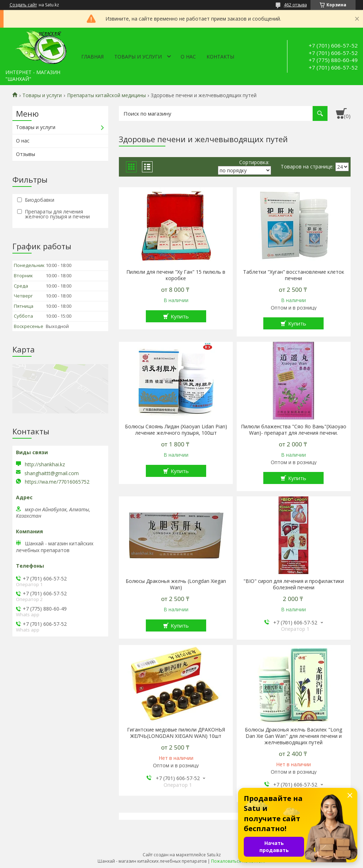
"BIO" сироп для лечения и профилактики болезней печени (294, 584)
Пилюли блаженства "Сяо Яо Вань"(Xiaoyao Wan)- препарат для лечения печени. (294, 430)
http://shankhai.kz (45, 464)
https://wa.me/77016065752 (57, 482)
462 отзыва (295, 5)
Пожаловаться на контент (238, 861)
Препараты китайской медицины (106, 95)
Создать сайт (23, 5)
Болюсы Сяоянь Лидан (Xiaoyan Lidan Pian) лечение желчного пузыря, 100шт (176, 430)
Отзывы (26, 154)
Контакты (220, 57)
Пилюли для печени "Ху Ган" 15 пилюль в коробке (176, 275)
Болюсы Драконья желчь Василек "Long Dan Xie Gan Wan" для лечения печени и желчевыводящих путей (293, 736)
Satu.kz (214, 855)
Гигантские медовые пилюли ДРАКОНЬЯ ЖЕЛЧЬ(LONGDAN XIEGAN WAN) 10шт (176, 733)
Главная (92, 57)
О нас (188, 57)
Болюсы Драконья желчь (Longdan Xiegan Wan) (176, 584)
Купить (180, 316)
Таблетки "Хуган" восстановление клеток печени (294, 275)
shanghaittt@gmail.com (52, 473)
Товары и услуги (138, 57)
